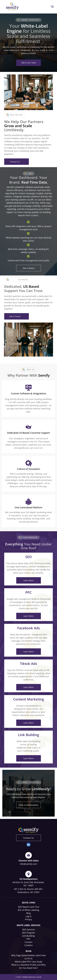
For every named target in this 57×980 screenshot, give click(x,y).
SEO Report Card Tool (29, 907)
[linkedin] (29, 845)
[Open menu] (52, 7)
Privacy (28, 919)
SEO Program (28, 933)
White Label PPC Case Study (28, 962)
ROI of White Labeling (28, 910)
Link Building (28, 936)
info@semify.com (28, 864)
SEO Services (28, 930)
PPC (29, 939)
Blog (28, 913)
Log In (29, 916)
